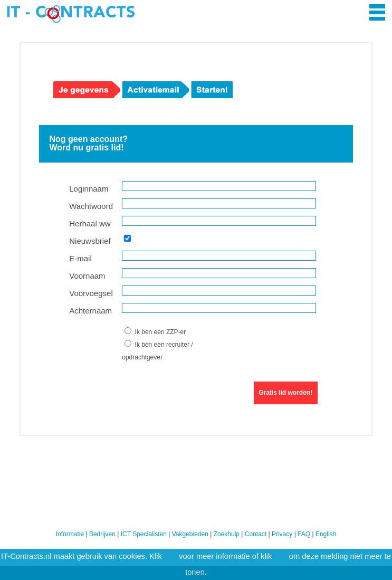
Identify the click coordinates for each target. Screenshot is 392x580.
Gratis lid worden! (285, 393)
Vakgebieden (190, 534)
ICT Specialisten (144, 534)
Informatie (70, 534)
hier (170, 556)
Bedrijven (102, 534)
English (326, 534)
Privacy (282, 534)
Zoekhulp (227, 534)
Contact (256, 534)
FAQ (304, 534)
